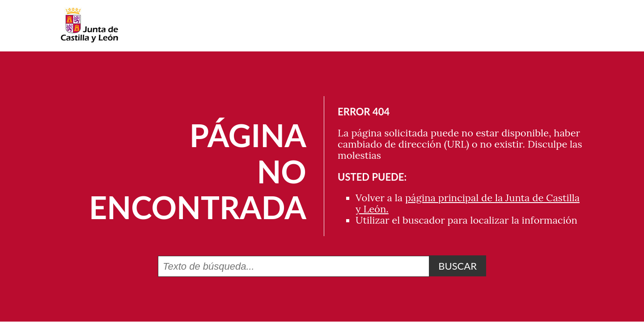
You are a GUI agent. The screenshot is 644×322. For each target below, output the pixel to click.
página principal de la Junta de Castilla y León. (468, 203)
